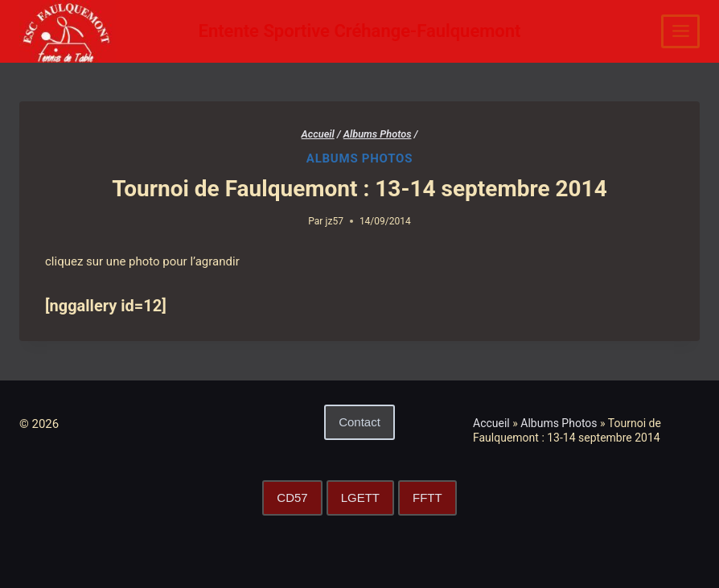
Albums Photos (359, 158)
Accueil (491, 423)
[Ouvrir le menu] (680, 31)
